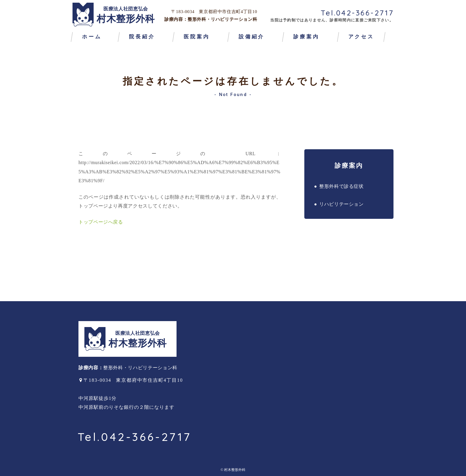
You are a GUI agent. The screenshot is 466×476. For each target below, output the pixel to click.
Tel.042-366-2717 (357, 13)
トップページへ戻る (101, 222)
